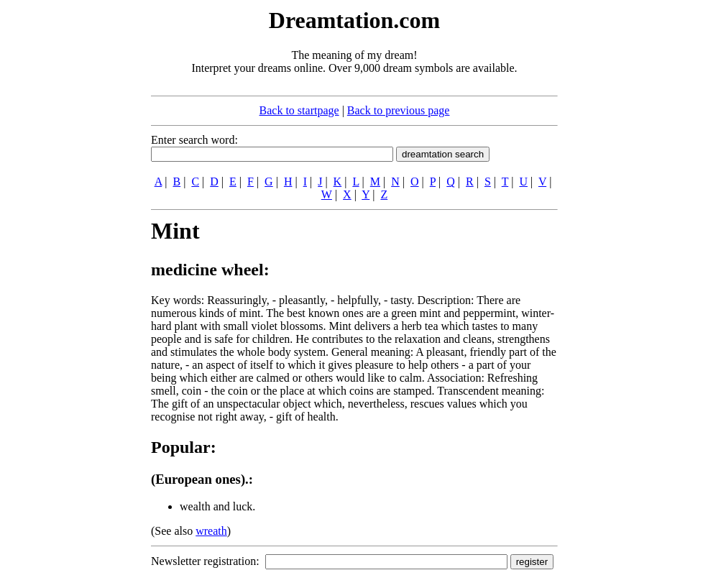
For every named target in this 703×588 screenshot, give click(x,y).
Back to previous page (399, 110)
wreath (211, 531)
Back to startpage (299, 110)
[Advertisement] (63, 221)
